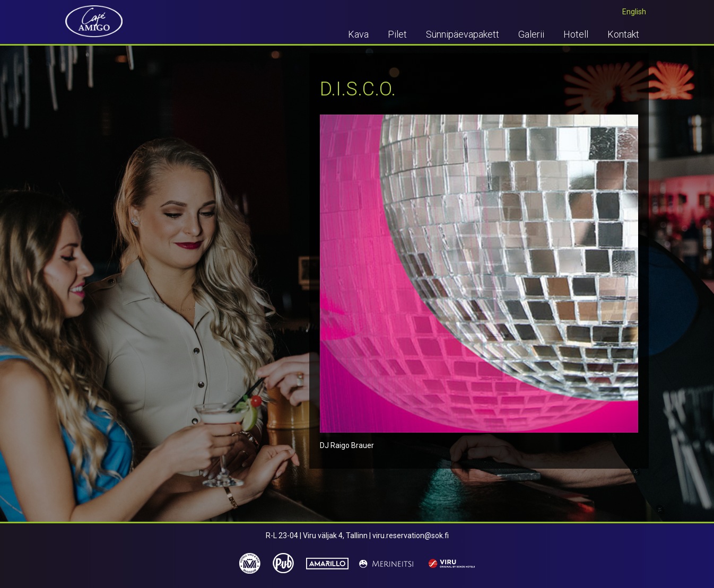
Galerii (531, 34)
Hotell (576, 34)
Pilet (397, 34)
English (634, 12)
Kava (358, 34)
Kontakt (623, 34)
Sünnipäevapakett (463, 34)
